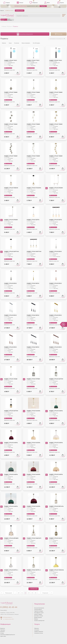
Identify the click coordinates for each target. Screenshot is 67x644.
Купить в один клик (54, 261)
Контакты (2, 631)
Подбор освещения (9, 20)
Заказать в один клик (9, 70)
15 (36, 593)
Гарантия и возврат (39, 611)
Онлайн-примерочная (39, 621)
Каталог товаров (38, 614)
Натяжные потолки (3, 20)
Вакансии (3, 628)
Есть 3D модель (36, 43)
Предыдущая (9, 593)
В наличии (16, 43)
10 (19, 593)
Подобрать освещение (22, 16)
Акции (9, 43)
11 (22, 593)
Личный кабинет (38, 610)
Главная (6, 3)
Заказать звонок (20, 11)
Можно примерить (25, 43)
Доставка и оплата (39, 616)
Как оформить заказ (39, 613)
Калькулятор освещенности (25, 34)
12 (25, 593)
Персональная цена (8, 68)
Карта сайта (3, 636)
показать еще (34, 589)
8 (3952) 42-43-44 (9, 11)
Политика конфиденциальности (8, 635)
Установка (37, 630)
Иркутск (2, 11)
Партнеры (3, 630)
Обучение (37, 628)
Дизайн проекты (38, 617)
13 (29, 593)
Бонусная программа (39, 608)
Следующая (45, 593)
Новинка (3, 43)
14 (32, 593)
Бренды (36, 619)
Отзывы (2, 633)
